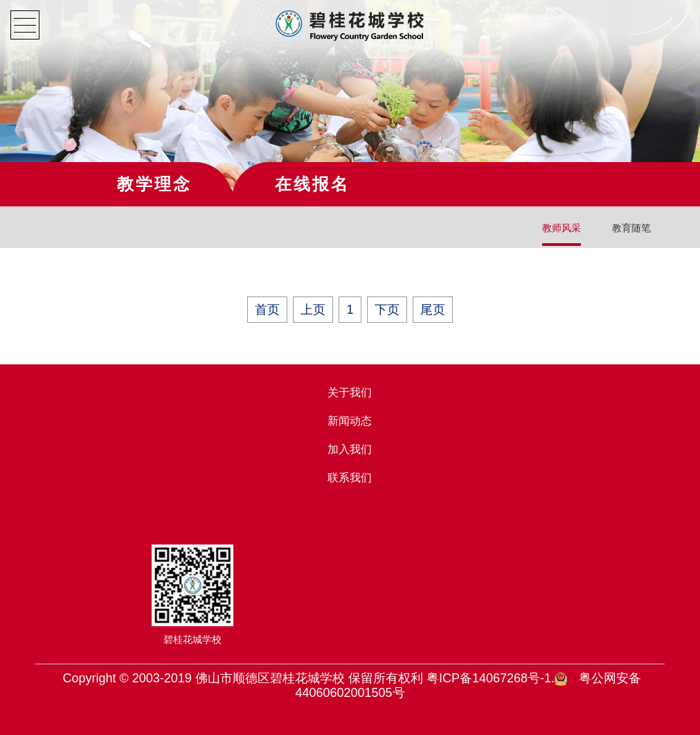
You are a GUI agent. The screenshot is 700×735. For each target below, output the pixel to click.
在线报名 (312, 184)
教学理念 (154, 184)
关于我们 (350, 392)
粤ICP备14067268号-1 (489, 678)
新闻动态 (350, 421)
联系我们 (350, 478)
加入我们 (350, 449)
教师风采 (562, 228)
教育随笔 (631, 228)
